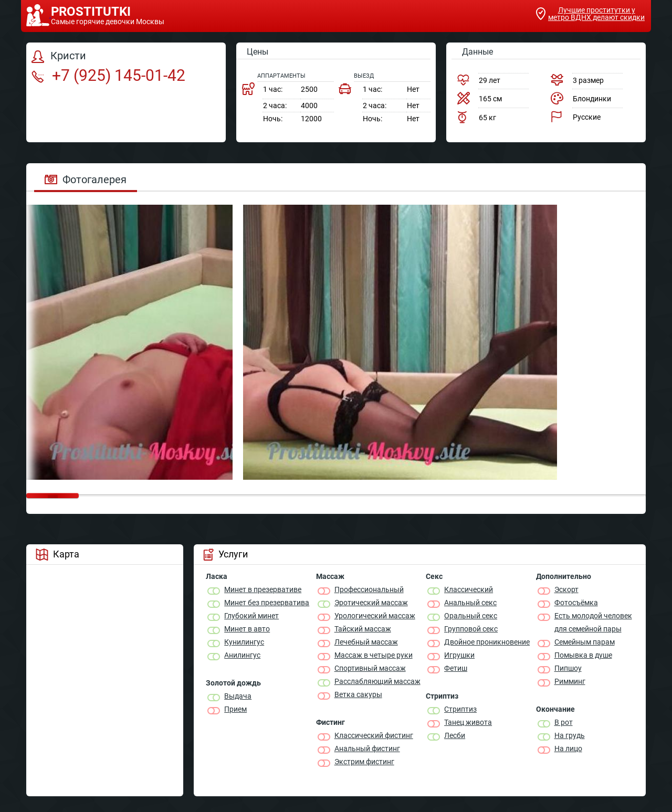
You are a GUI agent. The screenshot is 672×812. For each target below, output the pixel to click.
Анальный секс (470, 603)
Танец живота (468, 722)
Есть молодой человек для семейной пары (593, 622)
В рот (564, 722)
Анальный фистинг (367, 748)
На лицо (568, 748)
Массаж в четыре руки (374, 655)
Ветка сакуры (358, 694)
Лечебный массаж (366, 642)
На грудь (570, 735)
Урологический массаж (375, 616)
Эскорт (566, 589)
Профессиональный (369, 589)
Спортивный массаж (370, 668)
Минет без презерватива (267, 603)
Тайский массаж (363, 629)
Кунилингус (244, 642)
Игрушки (459, 655)
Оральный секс (471, 616)
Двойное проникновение (487, 642)
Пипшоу (568, 668)
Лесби (455, 735)
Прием (235, 709)
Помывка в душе (583, 655)
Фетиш (456, 668)
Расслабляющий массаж (377, 681)
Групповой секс (471, 629)
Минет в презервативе (263, 589)
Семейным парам (585, 642)
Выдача (238, 696)
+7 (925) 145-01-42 (108, 75)
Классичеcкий (469, 589)
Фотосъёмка (576, 603)
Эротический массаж (371, 603)
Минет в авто (247, 629)
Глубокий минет (251, 616)
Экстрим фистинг (364, 762)
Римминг (570, 681)
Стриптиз (460, 709)
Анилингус (242, 655)
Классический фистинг (374, 735)
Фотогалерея (86, 180)
